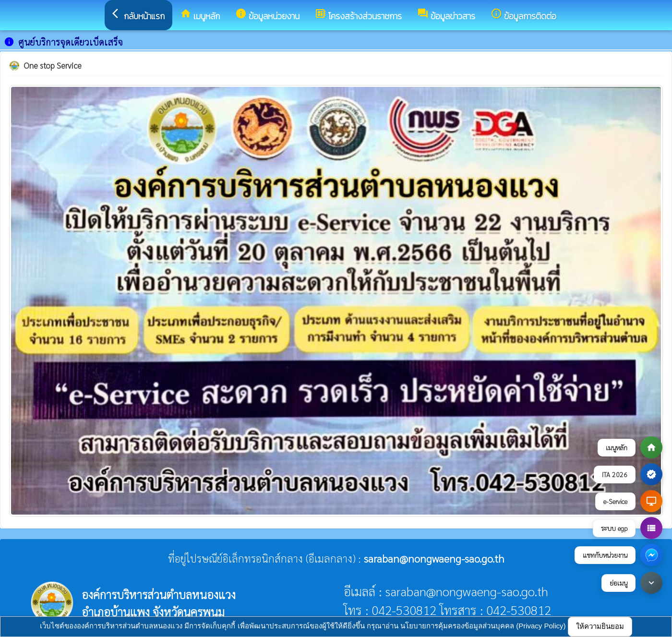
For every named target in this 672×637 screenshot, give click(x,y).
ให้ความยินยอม (600, 626)
